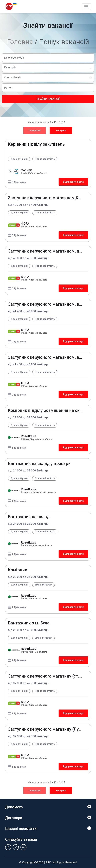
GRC (48, 862)
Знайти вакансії (48, 99)
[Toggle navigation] (86, 7)
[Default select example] (48, 68)
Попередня (35, 130)
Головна (20, 42)
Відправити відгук (73, 182)
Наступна (61, 130)
